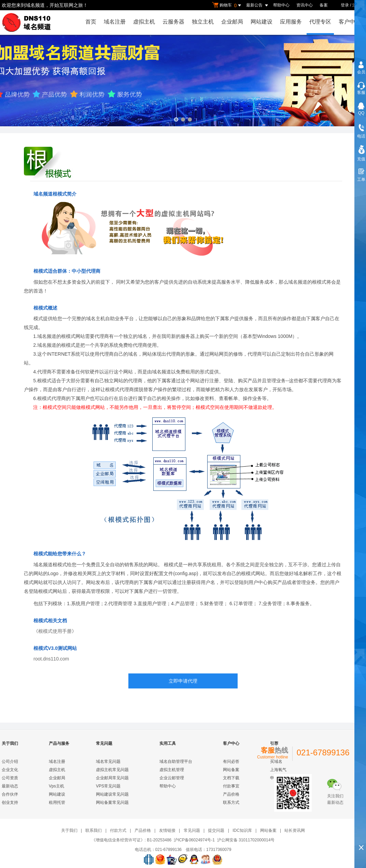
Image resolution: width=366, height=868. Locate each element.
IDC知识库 (242, 830)
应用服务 (291, 22)
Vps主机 (57, 786)
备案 (324, 5)
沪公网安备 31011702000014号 (246, 840)
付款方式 (118, 830)
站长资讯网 (295, 830)
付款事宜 (231, 786)
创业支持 (10, 802)
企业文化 (10, 770)
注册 (356, 5)
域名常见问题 (108, 762)
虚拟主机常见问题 (112, 770)
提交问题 (216, 830)
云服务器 (173, 22)
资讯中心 (305, 5)
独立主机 (203, 22)
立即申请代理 (183, 681)
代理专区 (320, 22)
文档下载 (231, 778)
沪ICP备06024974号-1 (194, 840)
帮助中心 (281, 5)
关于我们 (69, 830)
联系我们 (94, 830)
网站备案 (231, 770)
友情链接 (167, 830)
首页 (91, 22)
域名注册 (115, 22)
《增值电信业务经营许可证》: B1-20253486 (132, 840)
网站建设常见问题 (112, 794)
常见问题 (192, 830)
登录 (345, 5)
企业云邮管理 (172, 778)
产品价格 (231, 794)
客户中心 (350, 22)
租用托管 (57, 802)
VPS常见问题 (108, 786)
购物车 (227, 5)
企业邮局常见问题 (112, 778)
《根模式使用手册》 (55, 631)
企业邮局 (232, 22)
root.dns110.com (51, 659)
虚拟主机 (144, 22)
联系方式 (231, 802)
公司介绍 (10, 762)
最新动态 (10, 786)
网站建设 (262, 22)
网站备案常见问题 (112, 802)
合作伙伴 (10, 794)
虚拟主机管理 (172, 770)
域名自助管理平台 (176, 762)
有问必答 (231, 762)
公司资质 (10, 778)
